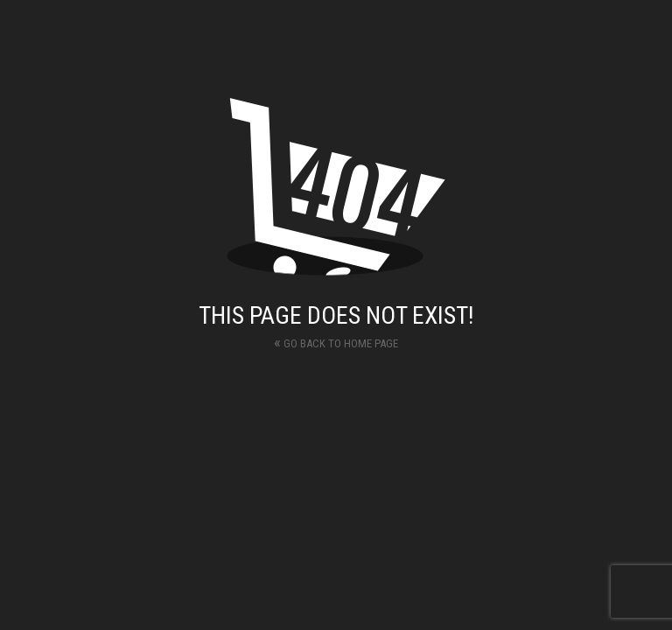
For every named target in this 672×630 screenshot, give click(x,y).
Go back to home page (336, 342)
